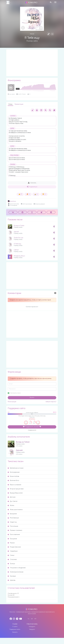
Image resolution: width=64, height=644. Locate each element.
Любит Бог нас (19, 238)
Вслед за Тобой (19, 226)
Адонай (16, 232)
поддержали (32, 430)
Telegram (32, 629)
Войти (32, 398)
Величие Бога (13, 480)
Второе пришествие (16, 489)
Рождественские (14, 547)
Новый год (12, 522)
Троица (11, 564)
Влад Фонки (12, 201)
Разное (11, 543)
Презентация (19, 104)
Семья (11, 555)
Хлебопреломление (16, 572)
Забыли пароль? (51, 402)
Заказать (15, 632)
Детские (12, 497)
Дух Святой (13, 501)
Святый (16, 250)
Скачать (32, 183)
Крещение (12, 514)
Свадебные (13, 551)
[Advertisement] (32, 63)
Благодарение (14, 472)
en (35, 619)
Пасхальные (13, 526)
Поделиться (32, 187)
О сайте (15, 627)
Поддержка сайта (15, 629)
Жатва (11, 505)
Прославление (14, 534)
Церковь (12, 580)
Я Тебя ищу (17, 244)
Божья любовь (13, 476)
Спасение (12, 559)
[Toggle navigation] (55, 2)
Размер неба (32, 41)
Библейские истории (16, 468)
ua (32, 619)
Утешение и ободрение (17, 568)
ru (28, 619)
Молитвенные (13, 518)
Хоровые (12, 576)
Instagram (32, 627)
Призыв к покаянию (15, 530)
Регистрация (12, 402)
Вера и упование (14, 485)
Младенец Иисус (19, 256)
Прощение (12, 539)
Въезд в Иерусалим (15, 493)
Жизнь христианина (15, 510)
